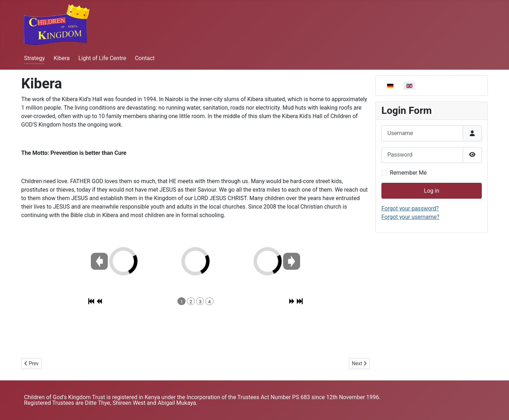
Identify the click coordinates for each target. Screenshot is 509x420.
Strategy (34, 58)
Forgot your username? (410, 217)
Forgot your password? (410, 208)
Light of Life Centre (102, 58)
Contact (145, 58)
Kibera (62, 58)
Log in (431, 191)
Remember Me (408, 173)
